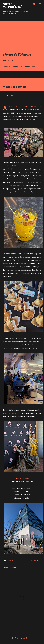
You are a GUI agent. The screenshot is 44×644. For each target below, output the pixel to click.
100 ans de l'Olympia (17, 54)
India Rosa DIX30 (10, 166)
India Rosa (26, 116)
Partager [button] (7, 66)
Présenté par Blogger (22, 638)
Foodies (13, 560)
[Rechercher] (34, 4)
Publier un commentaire (24, 66)
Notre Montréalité (12, 6)
